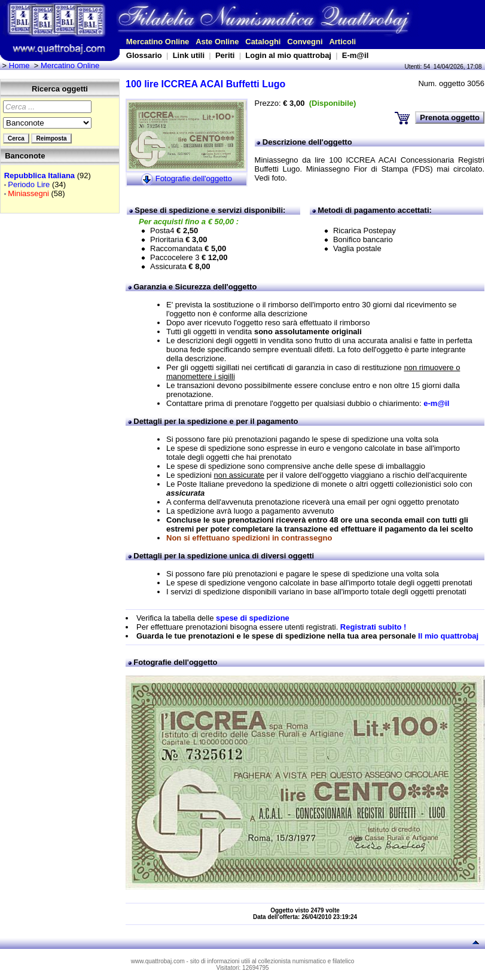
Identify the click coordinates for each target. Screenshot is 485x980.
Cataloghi (263, 42)
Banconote (25, 156)
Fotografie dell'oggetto (194, 179)
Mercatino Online (158, 42)
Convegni (305, 42)
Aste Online (217, 42)
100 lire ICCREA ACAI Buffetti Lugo (205, 84)
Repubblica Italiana (39, 175)
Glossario (144, 55)
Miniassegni (28, 193)
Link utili (189, 55)
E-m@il (355, 55)
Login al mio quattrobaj (288, 55)
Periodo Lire (29, 184)
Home (19, 65)
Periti (225, 55)
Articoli (342, 42)
